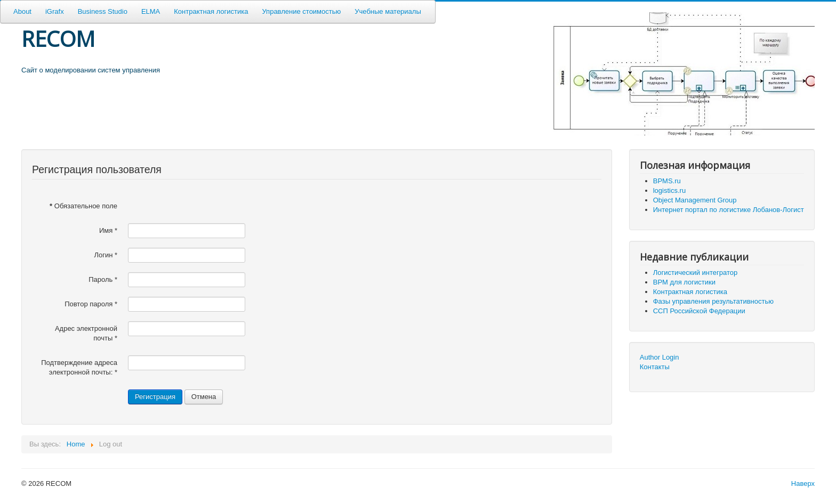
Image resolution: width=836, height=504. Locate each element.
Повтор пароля (91, 304)
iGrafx (55, 11)
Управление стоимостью (301, 11)
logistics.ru (669, 190)
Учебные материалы (388, 11)
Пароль (103, 279)
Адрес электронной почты (86, 333)
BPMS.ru (667, 181)
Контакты (655, 367)
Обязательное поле (83, 206)
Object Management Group (695, 200)
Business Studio (103, 11)
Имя (108, 230)
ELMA (151, 11)
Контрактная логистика (211, 11)
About (22, 11)
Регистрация (155, 397)
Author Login (660, 357)
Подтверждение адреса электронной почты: (79, 367)
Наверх (803, 483)
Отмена (204, 397)
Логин (106, 255)
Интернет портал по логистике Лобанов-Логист (729, 210)
